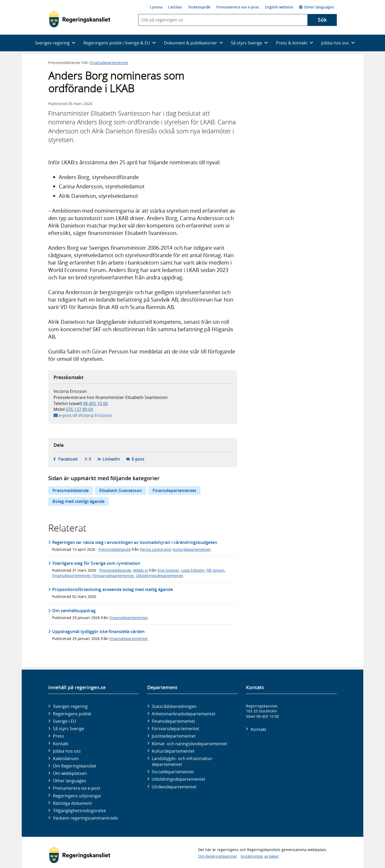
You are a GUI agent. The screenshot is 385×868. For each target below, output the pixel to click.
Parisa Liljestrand (155, 549)
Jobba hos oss (67, 751)
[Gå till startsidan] (80, 19)
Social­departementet (173, 772)
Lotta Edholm (193, 570)
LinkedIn (111, 459)
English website (279, 7)
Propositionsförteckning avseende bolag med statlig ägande (113, 589)
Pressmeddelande (71, 490)
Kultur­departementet (173, 751)
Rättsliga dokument (72, 803)
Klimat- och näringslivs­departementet (189, 744)
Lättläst (175, 7)
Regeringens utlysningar (77, 796)
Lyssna (156, 7)
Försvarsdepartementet (113, 576)
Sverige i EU (65, 721)
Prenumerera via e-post (238, 7)
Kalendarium (66, 758)
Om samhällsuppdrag (74, 611)
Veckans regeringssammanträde (85, 818)
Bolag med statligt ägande (79, 501)
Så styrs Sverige (69, 729)
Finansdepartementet (109, 63)
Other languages (316, 7)
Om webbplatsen (70, 773)
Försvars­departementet (176, 729)
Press (59, 736)
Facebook (68, 459)
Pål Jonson (215, 570)
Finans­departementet (173, 721)
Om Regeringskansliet (75, 766)
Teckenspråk (199, 7)
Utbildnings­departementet (178, 779)
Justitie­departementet (174, 736)
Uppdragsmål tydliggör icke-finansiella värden (98, 631)
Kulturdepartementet (192, 549)
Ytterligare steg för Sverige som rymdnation (96, 563)
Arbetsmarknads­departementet (184, 714)
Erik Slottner (168, 570)
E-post (138, 459)
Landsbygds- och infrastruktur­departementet (183, 761)
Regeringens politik (72, 714)
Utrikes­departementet (174, 787)
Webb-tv (141, 570)
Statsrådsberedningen (174, 706)
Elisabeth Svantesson (121, 490)
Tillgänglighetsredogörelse (79, 811)
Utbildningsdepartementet (160, 576)
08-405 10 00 (95, 403)
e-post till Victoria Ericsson (85, 415)
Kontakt (61, 744)
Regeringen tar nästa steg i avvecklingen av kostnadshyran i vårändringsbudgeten (135, 542)
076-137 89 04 (79, 409)
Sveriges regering (70, 706)
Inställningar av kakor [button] (260, 856)
